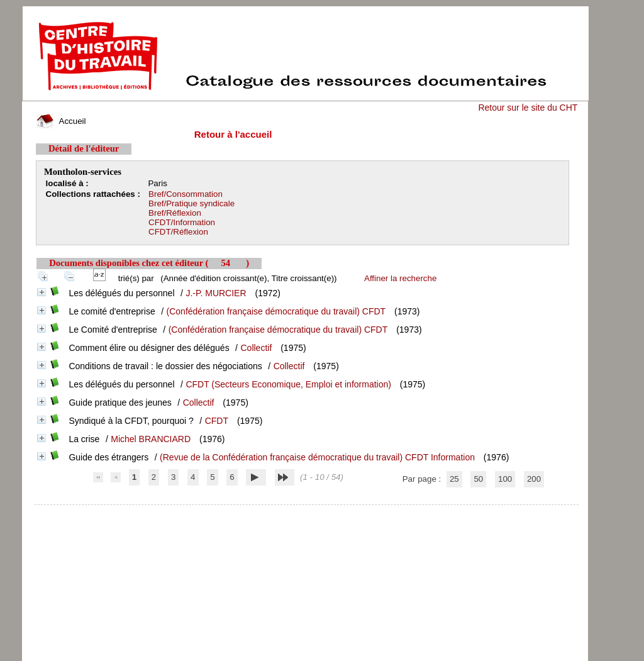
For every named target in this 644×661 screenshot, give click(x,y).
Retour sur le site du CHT (528, 108)
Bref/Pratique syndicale (192, 203)
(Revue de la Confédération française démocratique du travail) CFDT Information (317, 457)
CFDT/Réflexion (178, 232)
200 (534, 479)
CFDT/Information (182, 222)
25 (454, 479)
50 (478, 479)
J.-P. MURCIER (216, 293)
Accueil (61, 121)
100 (505, 479)
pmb (307, 513)
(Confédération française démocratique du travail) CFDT (276, 311)
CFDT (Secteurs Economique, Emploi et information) (288, 384)
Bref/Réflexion (175, 213)
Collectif (257, 348)
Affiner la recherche (400, 278)
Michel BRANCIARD (151, 439)
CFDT (217, 421)
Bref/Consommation (186, 194)
